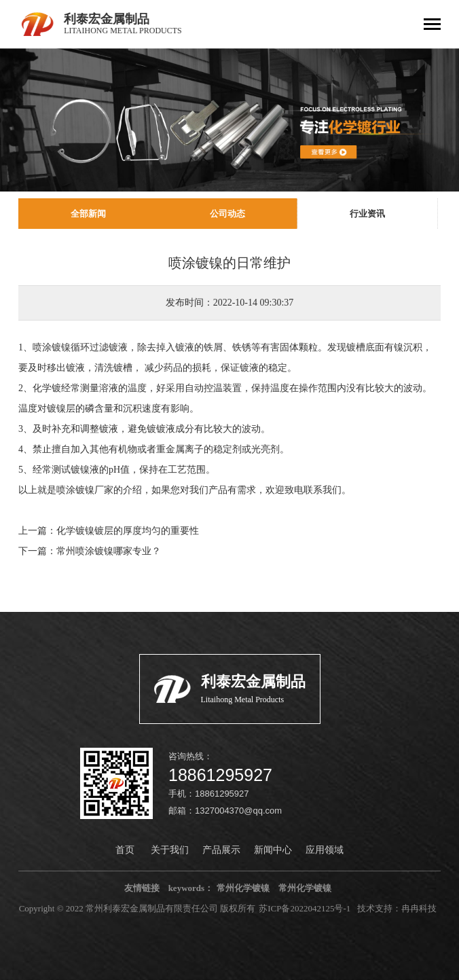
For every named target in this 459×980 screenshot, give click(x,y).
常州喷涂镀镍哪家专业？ (109, 551)
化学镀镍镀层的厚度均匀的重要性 (128, 531)
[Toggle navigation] (432, 25)
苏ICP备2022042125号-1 (305, 908)
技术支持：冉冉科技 (397, 908)
